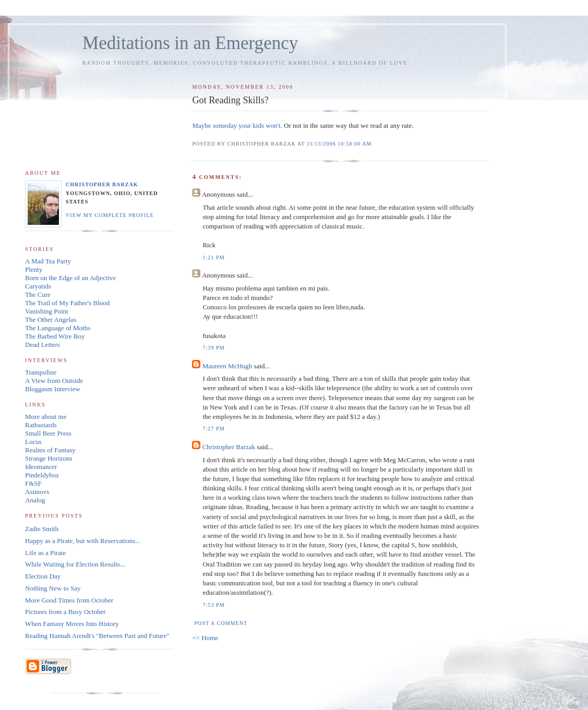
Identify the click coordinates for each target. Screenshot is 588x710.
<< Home (205, 638)
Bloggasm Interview (53, 389)
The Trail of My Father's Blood (67, 303)
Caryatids (38, 286)
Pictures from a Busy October (65, 612)
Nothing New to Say (53, 588)
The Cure (38, 294)
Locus (33, 442)
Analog (35, 500)
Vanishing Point (47, 311)
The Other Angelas (51, 320)
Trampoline (41, 372)
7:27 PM (213, 429)
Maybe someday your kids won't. (237, 125)
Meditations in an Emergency (190, 43)
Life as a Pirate (45, 553)
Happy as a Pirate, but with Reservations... (83, 541)
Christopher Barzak (229, 447)
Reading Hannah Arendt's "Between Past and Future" (97, 636)
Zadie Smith (42, 529)
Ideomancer (41, 467)
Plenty (34, 269)
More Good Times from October (69, 600)
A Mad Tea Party (48, 261)
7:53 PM (213, 605)
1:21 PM (213, 257)
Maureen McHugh (227, 366)
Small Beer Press (48, 433)
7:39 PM (213, 348)
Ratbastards (41, 425)
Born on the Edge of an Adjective (70, 278)
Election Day (43, 576)
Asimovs (37, 492)
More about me (46, 417)
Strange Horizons (49, 458)
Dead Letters (43, 345)
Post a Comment (221, 623)
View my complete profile (110, 215)
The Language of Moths (58, 328)
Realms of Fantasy (50, 450)
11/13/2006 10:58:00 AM (339, 144)
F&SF (33, 483)
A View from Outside (54, 381)
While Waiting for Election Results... (75, 564)
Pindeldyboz (42, 475)
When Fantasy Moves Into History (72, 624)
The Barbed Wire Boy (55, 336)
